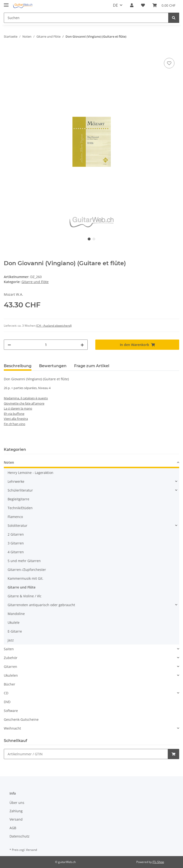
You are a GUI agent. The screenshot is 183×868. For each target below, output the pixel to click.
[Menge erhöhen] (82, 345)
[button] (132, 5)
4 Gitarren (16, 552)
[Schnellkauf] (86, 754)
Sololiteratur (18, 525)
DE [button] (115, 5)
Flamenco (15, 517)
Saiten (9, 649)
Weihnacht (12, 728)
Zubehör (11, 658)
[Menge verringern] (9, 345)
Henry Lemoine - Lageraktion (30, 473)
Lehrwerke (16, 481)
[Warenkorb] (164, 5)
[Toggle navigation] (6, 3)
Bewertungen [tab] (53, 366)
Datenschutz (20, 836)
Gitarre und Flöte (35, 282)
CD (6, 693)
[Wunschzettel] (143, 5)
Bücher (10, 684)
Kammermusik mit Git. (25, 578)
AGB (13, 828)
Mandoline (16, 614)
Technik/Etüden (20, 508)
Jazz (11, 640)
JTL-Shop (158, 862)
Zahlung (16, 811)
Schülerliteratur (20, 490)
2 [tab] (94, 239)
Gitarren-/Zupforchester (27, 570)
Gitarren (10, 667)
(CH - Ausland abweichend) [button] (54, 326)
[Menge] (46, 345)
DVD (7, 702)
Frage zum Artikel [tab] (92, 366)
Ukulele (14, 622)
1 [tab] (89, 239)
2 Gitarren (16, 534)
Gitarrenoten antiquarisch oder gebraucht (41, 605)
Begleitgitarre (18, 499)
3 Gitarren (16, 543)
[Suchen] (86, 18)
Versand (16, 819)
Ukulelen (11, 675)
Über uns (17, 803)
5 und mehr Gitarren (24, 561)
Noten (9, 462)
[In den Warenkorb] (8, 51)
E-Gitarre (15, 631)
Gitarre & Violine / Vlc (25, 596)
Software (11, 711)
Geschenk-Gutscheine (21, 719)
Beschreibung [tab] (18, 366)
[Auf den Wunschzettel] (169, 63)
